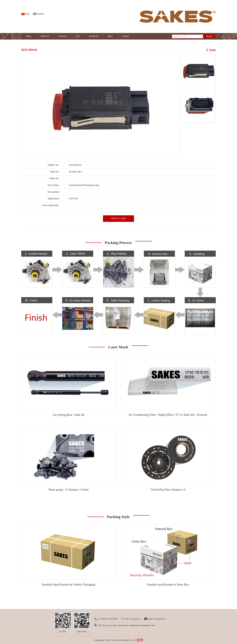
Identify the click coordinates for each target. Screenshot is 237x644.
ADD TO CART (119, 219)
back (213, 50)
